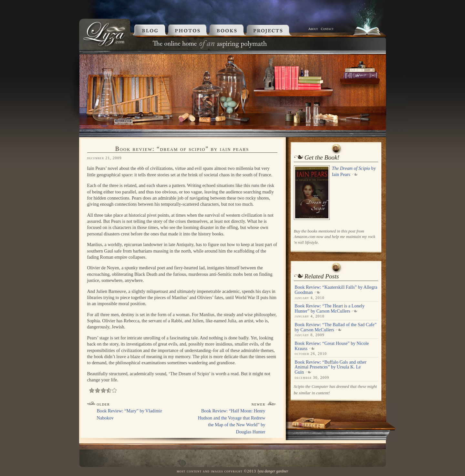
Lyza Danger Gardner (273, 471)
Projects (276, 30)
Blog (149, 30)
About (313, 29)
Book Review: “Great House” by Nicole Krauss (332, 346)
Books (228, 30)
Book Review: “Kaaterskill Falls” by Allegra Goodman (336, 290)
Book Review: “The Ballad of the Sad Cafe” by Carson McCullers (336, 327)
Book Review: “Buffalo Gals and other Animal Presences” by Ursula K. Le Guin (330, 367)
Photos (188, 30)
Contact (327, 29)
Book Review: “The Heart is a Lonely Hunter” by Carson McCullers (330, 308)
